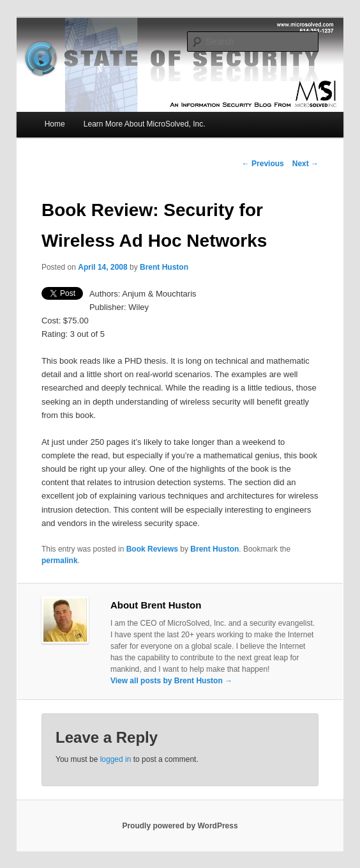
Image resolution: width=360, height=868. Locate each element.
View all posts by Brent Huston (171, 681)
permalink (60, 561)
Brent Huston (164, 267)
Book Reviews (152, 549)
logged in (116, 759)
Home (55, 124)
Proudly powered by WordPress (180, 826)
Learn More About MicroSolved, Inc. (145, 124)
